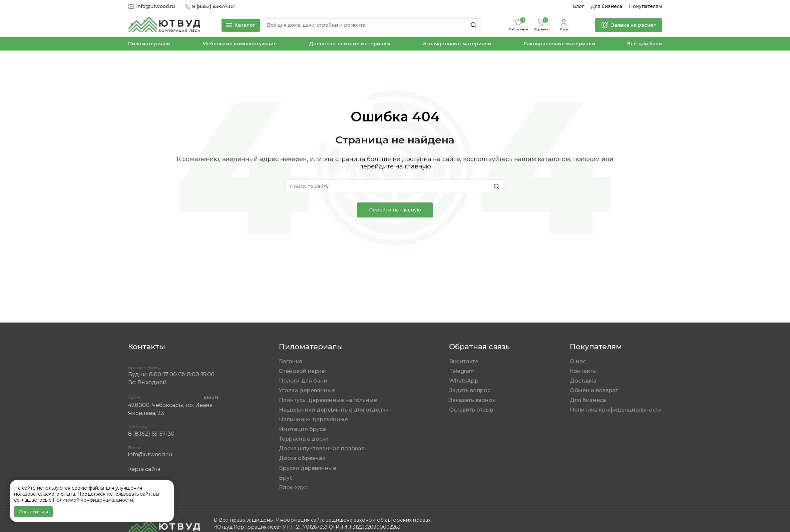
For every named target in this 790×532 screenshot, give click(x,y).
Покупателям (645, 7)
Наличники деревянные (313, 419)
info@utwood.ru (150, 454)
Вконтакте (464, 361)
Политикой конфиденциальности (93, 500)
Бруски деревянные (308, 468)
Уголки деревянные (307, 390)
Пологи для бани (303, 381)
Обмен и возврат (594, 390)
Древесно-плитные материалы (349, 44)
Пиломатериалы (149, 44)
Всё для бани (645, 44)
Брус (286, 478)
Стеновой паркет (303, 371)
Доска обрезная (302, 458)
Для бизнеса (607, 7)
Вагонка (291, 361)
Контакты (583, 371)
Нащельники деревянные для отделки (334, 410)
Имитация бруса (302, 429)
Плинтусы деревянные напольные (328, 400)
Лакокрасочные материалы (559, 44)
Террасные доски (304, 439)
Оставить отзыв (471, 410)
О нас (578, 361)
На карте (210, 397)
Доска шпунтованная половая (322, 448)
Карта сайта (144, 469)
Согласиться (33, 512)
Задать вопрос (470, 390)
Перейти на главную (395, 210)
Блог (578, 7)
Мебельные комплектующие (240, 44)
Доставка (583, 381)
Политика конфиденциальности (616, 410)
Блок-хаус (293, 487)
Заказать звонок (472, 400)
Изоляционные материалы (457, 44)
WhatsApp (464, 381)
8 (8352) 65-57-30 (151, 434)
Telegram (462, 371)
